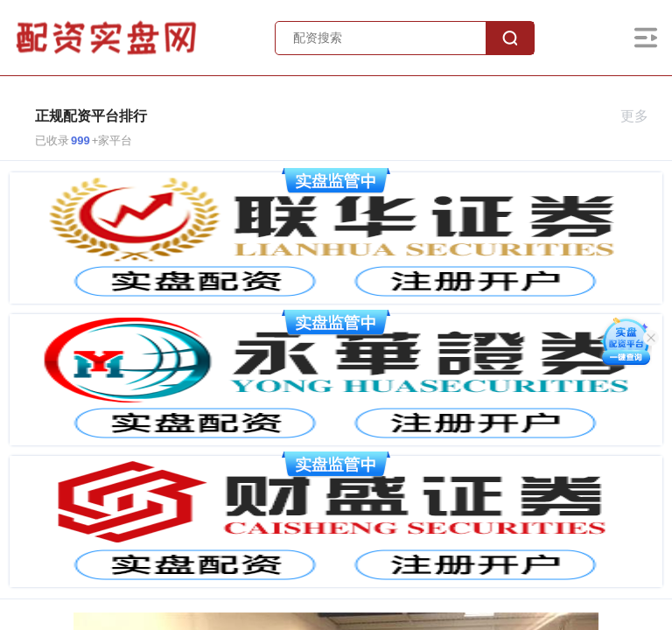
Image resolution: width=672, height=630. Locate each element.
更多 (642, 116)
